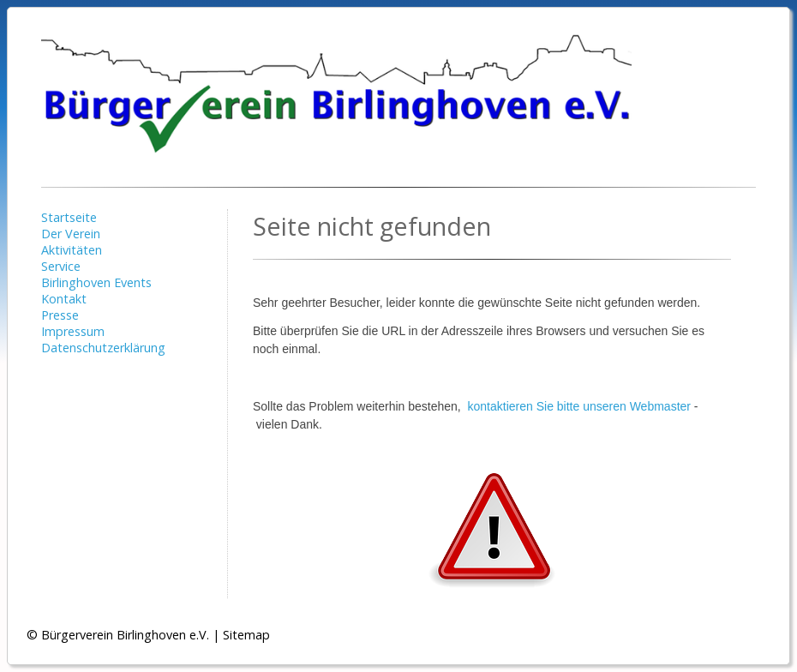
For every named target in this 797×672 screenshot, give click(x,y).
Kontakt (64, 299)
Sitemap (246, 635)
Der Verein (71, 234)
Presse (60, 315)
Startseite (69, 217)
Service (61, 266)
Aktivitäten (72, 250)
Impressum (73, 331)
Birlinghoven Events (96, 282)
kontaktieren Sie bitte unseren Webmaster (579, 406)
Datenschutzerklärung (103, 348)
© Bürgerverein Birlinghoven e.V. (118, 635)
